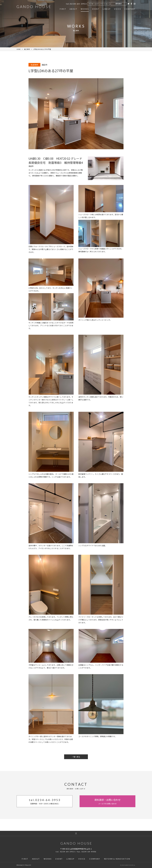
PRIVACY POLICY (24, 865)
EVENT (95, 10)
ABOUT (71, 10)
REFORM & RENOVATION (117, 859)
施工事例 (27, 49)
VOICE (117, 10)
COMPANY (130, 10)
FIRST (60, 10)
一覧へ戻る (76, 757)
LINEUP (106, 10)
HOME (19, 49)
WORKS (83, 10)
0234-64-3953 (74, 4)
